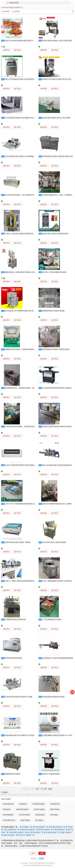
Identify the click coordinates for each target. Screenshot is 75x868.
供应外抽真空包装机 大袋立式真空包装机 (58, 41)
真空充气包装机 (39, 809)
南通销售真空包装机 (13, 774)
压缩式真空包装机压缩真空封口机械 (19, 697)
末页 (50, 789)
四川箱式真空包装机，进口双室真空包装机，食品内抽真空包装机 (30, 195)
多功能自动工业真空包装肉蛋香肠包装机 (58, 658)
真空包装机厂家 (26, 827)
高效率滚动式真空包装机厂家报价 (18, 542)
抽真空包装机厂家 (11, 835)
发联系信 (6, 50)
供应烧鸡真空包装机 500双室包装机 (56, 349)
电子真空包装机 (25, 815)
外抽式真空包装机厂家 (29, 830)
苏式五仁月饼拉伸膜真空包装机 (54, 272)
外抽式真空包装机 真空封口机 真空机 (57, 118)
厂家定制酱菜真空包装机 (52, 620)
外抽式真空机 (55, 804)
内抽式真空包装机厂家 (18, 832)
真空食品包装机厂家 (57, 827)
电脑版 (41, 858)
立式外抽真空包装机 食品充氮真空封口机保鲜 (22, 118)
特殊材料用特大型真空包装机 (54, 311)
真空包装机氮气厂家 (41, 827)
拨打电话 (17, 50)
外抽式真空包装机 (39, 804)
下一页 (44, 789)
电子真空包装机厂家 (35, 832)
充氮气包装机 (25, 820)
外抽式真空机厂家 (60, 830)
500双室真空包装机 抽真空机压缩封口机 (58, 156)
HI (17, 795)
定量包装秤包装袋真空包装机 (54, 697)
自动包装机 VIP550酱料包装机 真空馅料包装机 (23, 311)
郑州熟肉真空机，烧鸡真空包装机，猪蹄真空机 (23, 388)
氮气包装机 (39, 820)
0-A (2, 795)
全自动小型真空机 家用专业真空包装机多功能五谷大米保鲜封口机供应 (32, 465)
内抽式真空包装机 (22, 809)
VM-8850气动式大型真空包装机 (54, 542)
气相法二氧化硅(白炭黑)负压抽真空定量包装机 (23, 234)
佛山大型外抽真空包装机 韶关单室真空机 (21, 79)
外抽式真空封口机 (9, 820)
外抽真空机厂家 (13, 830)
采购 (72, 692)
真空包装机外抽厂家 (52, 832)
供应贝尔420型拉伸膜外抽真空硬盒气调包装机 (23, 41)
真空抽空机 (7, 809)
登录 (33, 853)
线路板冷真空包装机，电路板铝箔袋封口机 (21, 349)
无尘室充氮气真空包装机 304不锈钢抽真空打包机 (24, 156)
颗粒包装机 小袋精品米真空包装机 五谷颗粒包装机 (24, 272)
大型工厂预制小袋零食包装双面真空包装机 (21, 581)
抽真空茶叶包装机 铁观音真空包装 (56, 234)
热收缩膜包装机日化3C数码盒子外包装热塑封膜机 (24, 735)
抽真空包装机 (55, 809)
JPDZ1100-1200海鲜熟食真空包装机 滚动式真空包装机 (26, 504)
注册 (42, 853)
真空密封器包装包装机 (14, 658)
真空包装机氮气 (8, 815)
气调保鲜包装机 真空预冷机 (16, 620)
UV (42, 795)
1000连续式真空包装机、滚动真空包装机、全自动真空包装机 (28, 427)
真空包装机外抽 (8, 804)
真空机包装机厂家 (46, 830)
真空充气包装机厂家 (26, 835)
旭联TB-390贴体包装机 (51, 774)
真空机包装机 (40, 815)
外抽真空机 (23, 804)
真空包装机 (54, 815)
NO (28, 795)
